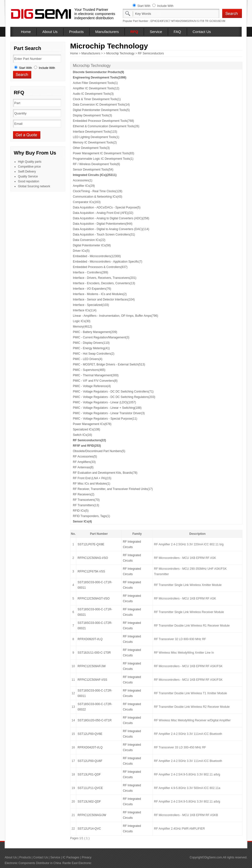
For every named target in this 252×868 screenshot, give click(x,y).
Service (156, 32)
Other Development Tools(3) (91, 148)
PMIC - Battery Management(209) (95, 332)
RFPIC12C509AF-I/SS (92, 680)
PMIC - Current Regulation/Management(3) (101, 337)
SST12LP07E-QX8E (91, 544)
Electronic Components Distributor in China (33, 863)
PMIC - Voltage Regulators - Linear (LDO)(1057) (104, 402)
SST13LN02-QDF (89, 802)
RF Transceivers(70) (86, 500)
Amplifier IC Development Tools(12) (96, 88)
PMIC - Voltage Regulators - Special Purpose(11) (105, 419)
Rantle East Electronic (77, 863)
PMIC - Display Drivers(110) (91, 343)
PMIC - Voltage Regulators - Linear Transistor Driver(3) (109, 413)
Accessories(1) (83, 180)
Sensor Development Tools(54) (93, 170)
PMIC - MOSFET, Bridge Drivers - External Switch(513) (109, 364)
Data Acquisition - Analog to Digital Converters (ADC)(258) (111, 218)
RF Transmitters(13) (86, 505)
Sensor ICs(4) (82, 521)
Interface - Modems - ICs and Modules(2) (100, 294)
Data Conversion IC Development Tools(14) (101, 105)
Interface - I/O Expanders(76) (92, 289)
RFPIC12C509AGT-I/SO (94, 599)
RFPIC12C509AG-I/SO (93, 558)
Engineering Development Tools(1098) (100, 78)
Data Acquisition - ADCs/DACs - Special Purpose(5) (107, 207)
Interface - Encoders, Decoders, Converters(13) (104, 283)
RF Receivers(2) (84, 494)
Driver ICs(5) (81, 251)
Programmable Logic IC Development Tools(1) (103, 159)
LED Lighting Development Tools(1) (96, 137)
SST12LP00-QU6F (90, 761)
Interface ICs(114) (85, 310)
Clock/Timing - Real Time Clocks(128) (98, 191)
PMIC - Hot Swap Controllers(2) (94, 354)
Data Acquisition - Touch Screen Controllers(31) (104, 235)
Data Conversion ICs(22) (89, 240)
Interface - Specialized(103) (91, 305)
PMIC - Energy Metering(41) (91, 348)
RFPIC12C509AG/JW (92, 815)
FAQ (177, 32)
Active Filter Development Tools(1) (95, 83)
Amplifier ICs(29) (84, 186)
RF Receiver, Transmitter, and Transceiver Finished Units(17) (113, 489)
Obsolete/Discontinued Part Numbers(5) (99, 451)
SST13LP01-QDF (89, 774)
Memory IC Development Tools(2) (95, 142)
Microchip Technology (120, 53)
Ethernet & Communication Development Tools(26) (106, 126)
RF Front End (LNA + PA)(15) (92, 478)
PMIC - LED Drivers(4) (88, 359)
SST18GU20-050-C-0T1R (94, 720)
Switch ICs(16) (82, 435)
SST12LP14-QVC (89, 829)
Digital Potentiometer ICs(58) (92, 245)
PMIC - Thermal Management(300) (96, 375)
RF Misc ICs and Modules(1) (92, 484)
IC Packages (71, 857)
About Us (50, 32)
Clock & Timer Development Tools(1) (97, 99)
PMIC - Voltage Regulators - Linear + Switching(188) (107, 408)
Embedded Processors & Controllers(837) (100, 267)
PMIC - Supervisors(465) (89, 370)
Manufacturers (107, 32)
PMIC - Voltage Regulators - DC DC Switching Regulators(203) (114, 397)
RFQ (134, 32)
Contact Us (202, 32)
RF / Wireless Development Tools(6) (96, 164)
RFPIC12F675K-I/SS (91, 571)
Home (26, 32)
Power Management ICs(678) (92, 424)
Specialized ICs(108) (87, 429)
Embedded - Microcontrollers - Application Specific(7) (108, 262)
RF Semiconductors (151, 53)
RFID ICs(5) (81, 511)
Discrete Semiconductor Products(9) (98, 72)
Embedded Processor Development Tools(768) (103, 121)
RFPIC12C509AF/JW (92, 666)
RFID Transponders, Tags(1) (91, 516)
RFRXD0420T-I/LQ (90, 747)
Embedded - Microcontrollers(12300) (97, 256)
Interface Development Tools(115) (95, 132)
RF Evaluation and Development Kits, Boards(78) (105, 473)
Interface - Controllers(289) (90, 272)
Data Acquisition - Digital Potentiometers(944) (103, 224)
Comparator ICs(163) (87, 202)
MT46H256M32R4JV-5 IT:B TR (190, 21)
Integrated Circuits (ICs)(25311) (95, 175)
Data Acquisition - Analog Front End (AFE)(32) (103, 213)
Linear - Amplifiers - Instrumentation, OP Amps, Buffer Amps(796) (115, 316)
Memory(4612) (82, 327)
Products (76, 32)
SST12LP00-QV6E (90, 734)
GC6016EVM (217, 21)
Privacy (87, 857)
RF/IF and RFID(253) (87, 446)
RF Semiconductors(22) (89, 440)
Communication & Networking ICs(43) (98, 197)
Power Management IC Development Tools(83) (103, 153)
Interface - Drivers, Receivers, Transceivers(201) (105, 278)
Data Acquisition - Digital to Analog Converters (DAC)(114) (111, 229)
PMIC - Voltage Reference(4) (92, 386)
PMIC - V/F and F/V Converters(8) (95, 381)
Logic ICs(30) (82, 321)
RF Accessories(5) (85, 457)
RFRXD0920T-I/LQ (90, 639)
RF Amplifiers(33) (84, 462)
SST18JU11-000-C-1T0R (94, 653)
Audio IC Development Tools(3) (93, 94)
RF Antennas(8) (83, 467)
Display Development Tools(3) (92, 115)
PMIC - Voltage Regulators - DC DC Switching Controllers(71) (113, 392)
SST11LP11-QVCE (90, 788)
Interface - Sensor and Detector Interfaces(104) (104, 300)
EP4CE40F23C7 (161, 21)
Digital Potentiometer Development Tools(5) (101, 110)
